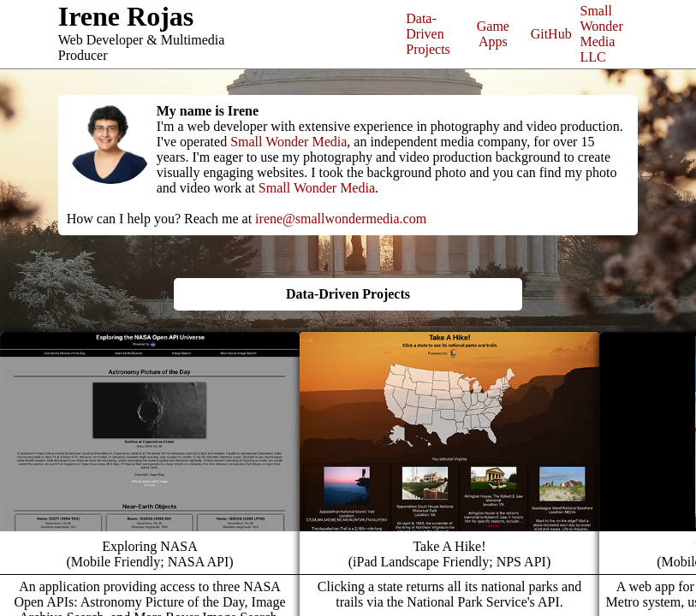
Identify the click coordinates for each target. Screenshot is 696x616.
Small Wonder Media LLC (602, 34)
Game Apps (493, 34)
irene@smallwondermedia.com (341, 219)
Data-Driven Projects (428, 34)
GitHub (551, 34)
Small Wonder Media (289, 142)
